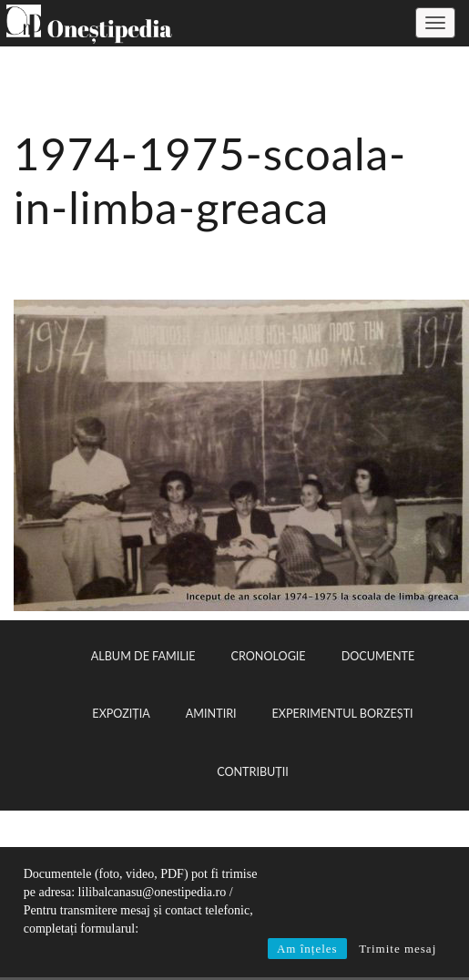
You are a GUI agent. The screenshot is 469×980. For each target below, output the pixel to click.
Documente (378, 656)
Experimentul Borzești (343, 714)
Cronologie (269, 656)
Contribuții (253, 772)
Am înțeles (307, 949)
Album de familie (143, 656)
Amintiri (211, 714)
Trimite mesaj (398, 949)
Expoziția (121, 714)
